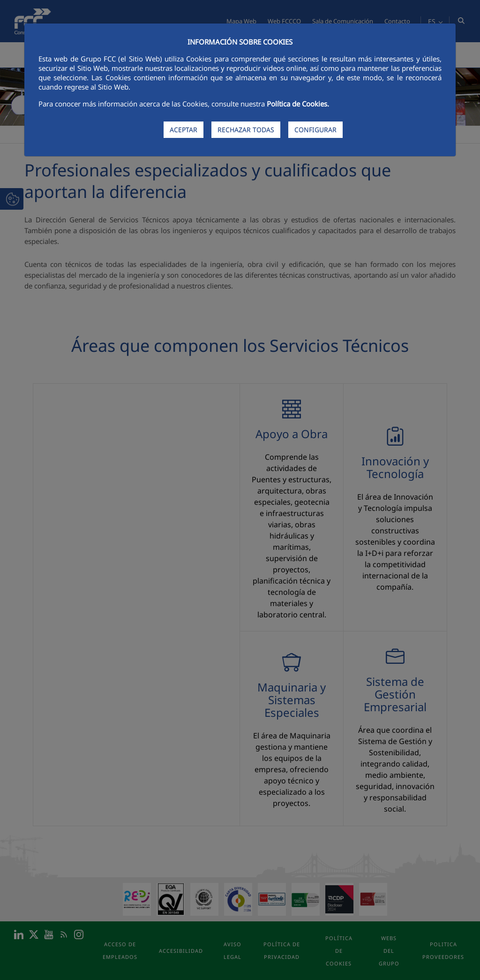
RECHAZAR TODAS (246, 130)
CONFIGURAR (315, 130)
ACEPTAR (184, 130)
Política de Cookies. (298, 104)
